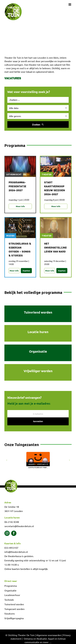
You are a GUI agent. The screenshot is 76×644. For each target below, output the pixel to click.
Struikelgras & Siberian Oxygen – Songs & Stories (20, 250)
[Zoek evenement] (38, 100)
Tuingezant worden (14, 609)
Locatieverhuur (12, 595)
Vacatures (13, 79)
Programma (11, 586)
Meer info (20, 206)
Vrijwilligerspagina (14, 618)
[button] (7, 460)
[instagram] (7, 533)
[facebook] (14, 533)
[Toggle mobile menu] (70, 4)
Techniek (9, 600)
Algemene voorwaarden (49, 635)
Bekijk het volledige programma (33, 292)
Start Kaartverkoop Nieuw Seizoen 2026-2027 (55, 189)
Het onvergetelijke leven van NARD (55, 248)
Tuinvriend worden (14, 604)
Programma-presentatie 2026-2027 (17, 187)
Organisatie (10, 590)
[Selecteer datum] (38, 108)
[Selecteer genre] (38, 116)
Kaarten (26, 271)
